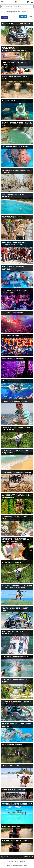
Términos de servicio (20, 861)
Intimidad (11, 861)
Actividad (23, 17)
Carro (30, 2)
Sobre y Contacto (28, 856)
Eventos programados (13, 12)
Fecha (30, 17)
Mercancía (25, 12)
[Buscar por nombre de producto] (17, 7)
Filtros (5, 18)
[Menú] (2, 2)
